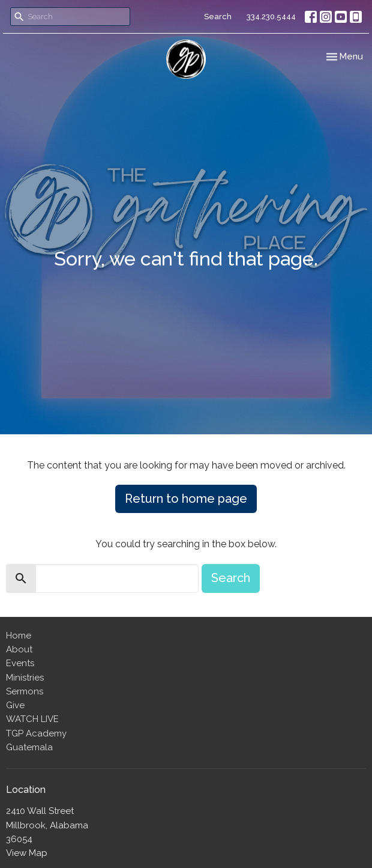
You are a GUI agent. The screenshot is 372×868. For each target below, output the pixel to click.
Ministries (25, 678)
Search (218, 17)
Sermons (25, 691)
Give (15, 705)
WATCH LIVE (32, 719)
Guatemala (29, 747)
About (19, 649)
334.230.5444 (271, 17)
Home (19, 636)
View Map (27, 853)
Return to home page (186, 499)
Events (20, 663)
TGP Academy (36, 733)
